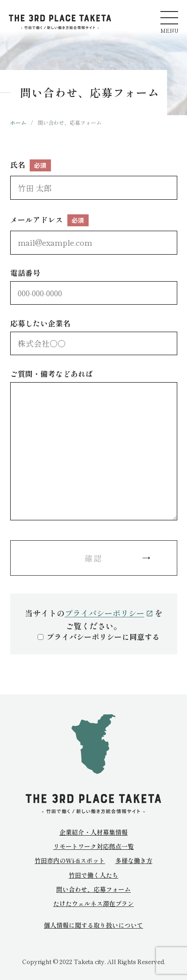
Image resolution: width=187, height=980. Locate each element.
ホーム (18, 122)
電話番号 (94, 286)
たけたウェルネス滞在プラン (93, 903)
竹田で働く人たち (93, 875)
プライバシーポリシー (109, 613)
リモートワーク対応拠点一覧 (93, 846)
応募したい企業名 (94, 336)
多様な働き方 (134, 860)
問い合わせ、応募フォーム (93, 889)
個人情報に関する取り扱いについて (93, 925)
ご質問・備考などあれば (94, 444)
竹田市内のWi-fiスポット (70, 860)
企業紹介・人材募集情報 (93, 832)
